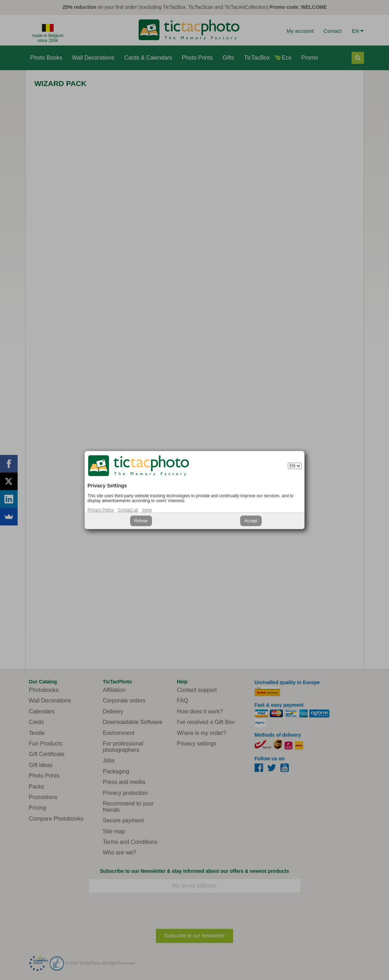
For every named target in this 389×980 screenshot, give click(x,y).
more (147, 510)
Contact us (128, 510)
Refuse (141, 521)
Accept (251, 521)
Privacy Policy (101, 510)
